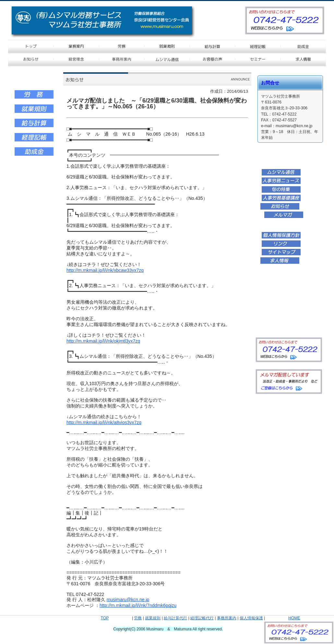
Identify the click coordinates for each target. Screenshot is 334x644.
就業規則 (153, 618)
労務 (138, 618)
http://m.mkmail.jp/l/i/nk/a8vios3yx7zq (104, 422)
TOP (105, 618)
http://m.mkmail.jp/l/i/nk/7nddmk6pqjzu (138, 605)
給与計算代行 (175, 618)
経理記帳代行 (202, 618)
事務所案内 (227, 618)
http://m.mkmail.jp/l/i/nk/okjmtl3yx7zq (103, 341)
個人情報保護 (251, 618)
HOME (294, 618)
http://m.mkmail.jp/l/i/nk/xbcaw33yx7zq (105, 270)
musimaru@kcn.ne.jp (128, 600)
